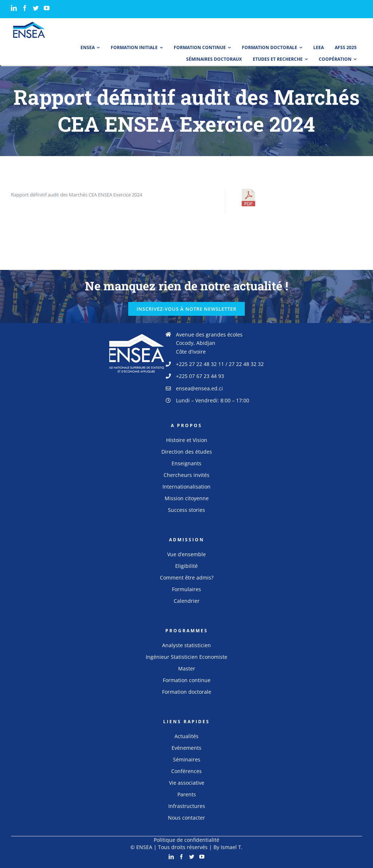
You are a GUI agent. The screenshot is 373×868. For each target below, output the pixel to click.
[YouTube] (47, 8)
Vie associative (187, 783)
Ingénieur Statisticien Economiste (186, 657)
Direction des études (187, 452)
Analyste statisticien (186, 645)
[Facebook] (25, 8)
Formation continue (187, 680)
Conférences (186, 771)
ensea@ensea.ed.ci (199, 388)
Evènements (186, 748)
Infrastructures (187, 806)
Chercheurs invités (186, 475)
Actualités (186, 736)
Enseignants (186, 463)
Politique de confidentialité (186, 840)
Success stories (186, 510)
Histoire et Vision (187, 440)
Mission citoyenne (187, 498)
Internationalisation (186, 487)
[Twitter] (36, 8)
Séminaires (187, 759)
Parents (187, 794)
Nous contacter (186, 818)
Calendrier (187, 601)
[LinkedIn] (14, 8)
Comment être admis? (187, 578)
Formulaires (186, 589)
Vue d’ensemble (186, 554)
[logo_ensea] (29, 24)
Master (187, 668)
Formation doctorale (187, 692)
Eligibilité (186, 566)
